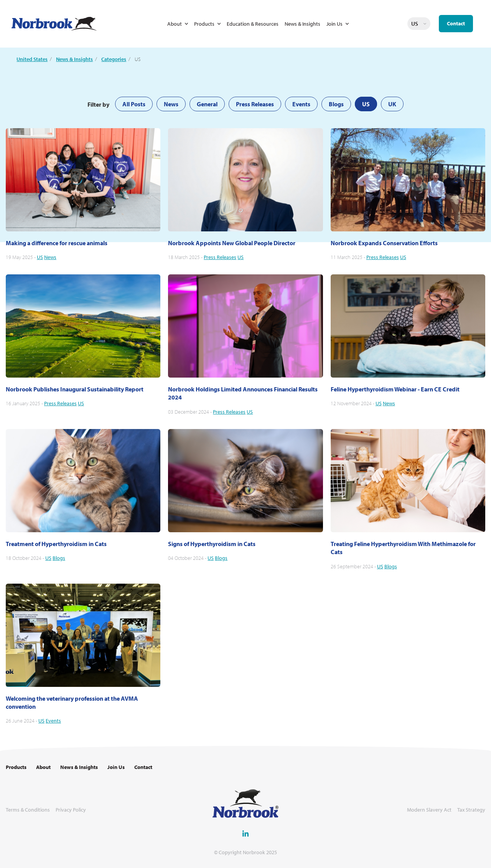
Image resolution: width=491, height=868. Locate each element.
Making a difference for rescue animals (57, 243)
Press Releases (255, 104)
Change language (425, 24)
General (207, 104)
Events (301, 104)
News (171, 104)
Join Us (334, 24)
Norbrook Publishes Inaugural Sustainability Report (75, 389)
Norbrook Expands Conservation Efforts (384, 243)
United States (32, 59)
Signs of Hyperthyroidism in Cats (212, 544)
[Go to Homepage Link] (54, 24)
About (175, 24)
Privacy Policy (71, 810)
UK (392, 104)
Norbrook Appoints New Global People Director (232, 243)
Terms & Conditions (28, 810)
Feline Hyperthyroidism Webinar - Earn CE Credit (395, 389)
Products (204, 24)
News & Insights (302, 24)
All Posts (134, 104)
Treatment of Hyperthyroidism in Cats (56, 544)
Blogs (336, 104)
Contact (456, 23)
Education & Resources (253, 24)
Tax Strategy (471, 810)
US (366, 104)
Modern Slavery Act (429, 810)
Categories (114, 59)
